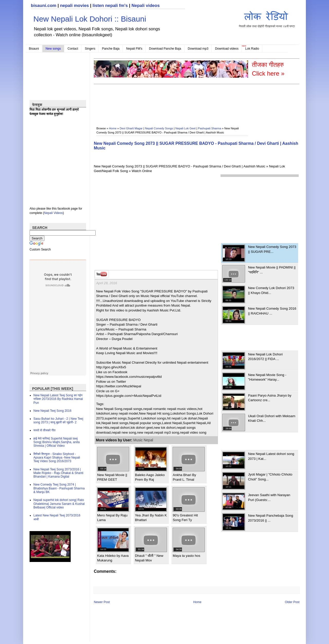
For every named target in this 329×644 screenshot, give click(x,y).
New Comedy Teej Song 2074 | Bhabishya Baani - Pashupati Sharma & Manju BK (59, 488)
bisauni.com (44, 6)
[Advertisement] (187, 102)
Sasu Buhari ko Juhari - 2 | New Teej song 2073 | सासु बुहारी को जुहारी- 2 (58, 421)
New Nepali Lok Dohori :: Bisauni (90, 19)
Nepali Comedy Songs (159, 128)
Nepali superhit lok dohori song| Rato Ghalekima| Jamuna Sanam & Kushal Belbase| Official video (59, 504)
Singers (90, 49)
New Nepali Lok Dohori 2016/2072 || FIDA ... (265, 357)
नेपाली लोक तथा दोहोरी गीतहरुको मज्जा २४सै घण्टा (267, 18)
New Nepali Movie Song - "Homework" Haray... (267, 377)
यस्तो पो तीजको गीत (44, 430)
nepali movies (74, 6)
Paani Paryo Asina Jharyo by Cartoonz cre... (270, 398)
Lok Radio (252, 49)
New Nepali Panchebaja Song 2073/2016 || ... (271, 518)
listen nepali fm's (110, 6)
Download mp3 (198, 49)
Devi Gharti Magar (131, 128)
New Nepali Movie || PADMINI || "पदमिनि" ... (272, 270)
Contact (73, 49)
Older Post (292, 602)
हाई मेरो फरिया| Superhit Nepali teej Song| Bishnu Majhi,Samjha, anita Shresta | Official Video (57, 442)
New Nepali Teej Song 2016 (52, 411)
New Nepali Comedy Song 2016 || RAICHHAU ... (272, 311)
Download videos (227, 49)
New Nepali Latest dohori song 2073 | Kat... (271, 456)
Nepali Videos (53, 213)
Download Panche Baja (165, 49)
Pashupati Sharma (210, 128)
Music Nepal (143, 440)
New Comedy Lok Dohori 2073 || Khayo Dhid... (271, 290)
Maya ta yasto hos (186, 556)
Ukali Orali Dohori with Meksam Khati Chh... (272, 418)
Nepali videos (145, 6)
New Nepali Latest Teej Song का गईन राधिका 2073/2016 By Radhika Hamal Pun (58, 399)
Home (113, 128)
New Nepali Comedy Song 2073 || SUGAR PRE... (272, 249)
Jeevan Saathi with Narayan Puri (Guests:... (269, 497)
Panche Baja (111, 49)
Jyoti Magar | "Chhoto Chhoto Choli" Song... (270, 477)
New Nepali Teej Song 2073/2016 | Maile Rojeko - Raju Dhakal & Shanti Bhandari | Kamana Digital (58, 473)
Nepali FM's (134, 49)
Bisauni (34, 49)
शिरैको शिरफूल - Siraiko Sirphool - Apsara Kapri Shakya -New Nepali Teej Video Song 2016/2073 (57, 458)
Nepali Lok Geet (185, 128)
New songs (53, 49)
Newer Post (102, 602)
